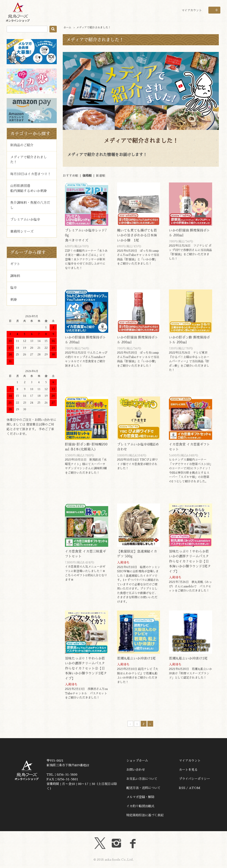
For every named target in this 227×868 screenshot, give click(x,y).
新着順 (101, 176)
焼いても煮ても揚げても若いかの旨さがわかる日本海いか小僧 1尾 (137, 235)
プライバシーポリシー (194, 779)
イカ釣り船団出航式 (140, 806)
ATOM (195, 788)
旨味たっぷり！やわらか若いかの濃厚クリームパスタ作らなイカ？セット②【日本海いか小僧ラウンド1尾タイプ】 (190, 561)
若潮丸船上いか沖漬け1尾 (136, 658)
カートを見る (188, 770)
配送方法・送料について (143, 788)
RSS (182, 788)
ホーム (67, 28)
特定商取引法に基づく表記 (145, 815)
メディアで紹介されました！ (94, 28)
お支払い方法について (142, 779)
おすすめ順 (70, 176)
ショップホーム (137, 761)
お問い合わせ (136, 770)
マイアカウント (192, 10)
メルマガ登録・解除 (140, 797)
